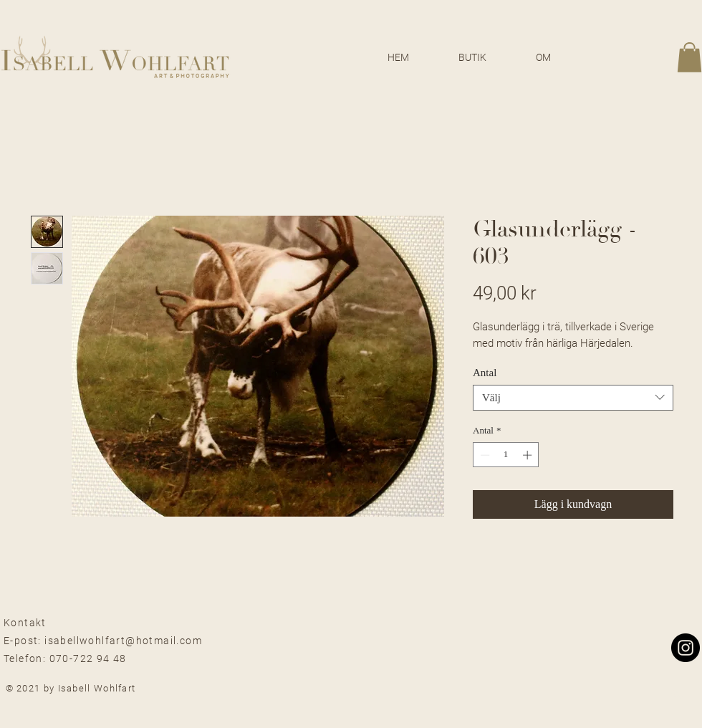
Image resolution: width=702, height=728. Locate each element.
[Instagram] (686, 648)
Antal (485, 373)
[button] (689, 57)
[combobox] (573, 398)
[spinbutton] (506, 455)
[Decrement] (484, 455)
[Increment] (529, 455)
